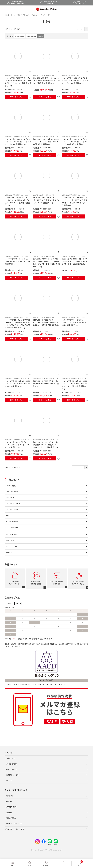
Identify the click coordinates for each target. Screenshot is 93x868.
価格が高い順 (31, 36)
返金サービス (11, 552)
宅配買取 (9, 813)
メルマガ (9, 781)
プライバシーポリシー (14, 824)
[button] (86, 29)
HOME (7, 15)
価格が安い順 (20, 36)
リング (43, 15)
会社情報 (9, 801)
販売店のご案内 (12, 807)
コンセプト (9, 796)
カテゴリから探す (12, 491)
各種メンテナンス (12, 769)
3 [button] (82, 29)
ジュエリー (10, 497)
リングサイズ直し (12, 535)
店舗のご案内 (11, 818)
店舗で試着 (10, 540)
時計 (8, 515)
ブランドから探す (12, 521)
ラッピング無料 (11, 546)
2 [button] (78, 29)
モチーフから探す (12, 527)
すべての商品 (11, 486)
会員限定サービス (12, 775)
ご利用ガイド (10, 758)
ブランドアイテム (12, 509)
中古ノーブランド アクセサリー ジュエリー (25, 15)
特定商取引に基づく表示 (15, 829)
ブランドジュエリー (13, 503)
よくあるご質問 (11, 764)
